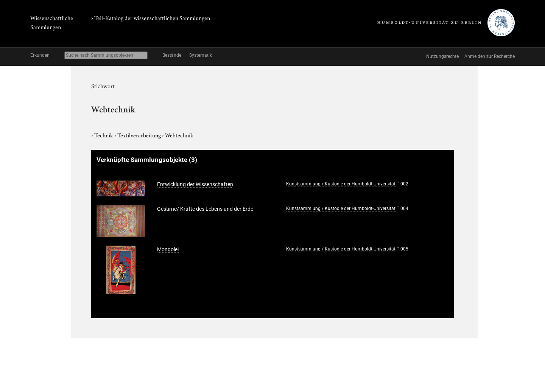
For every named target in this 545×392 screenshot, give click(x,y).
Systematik (201, 55)
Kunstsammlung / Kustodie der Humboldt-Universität (341, 184)
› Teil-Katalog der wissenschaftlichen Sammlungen (151, 17)
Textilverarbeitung (140, 135)
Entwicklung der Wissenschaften (195, 184)
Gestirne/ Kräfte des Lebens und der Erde (205, 209)
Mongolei (168, 249)
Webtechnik (179, 135)
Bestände (172, 55)
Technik (104, 135)
